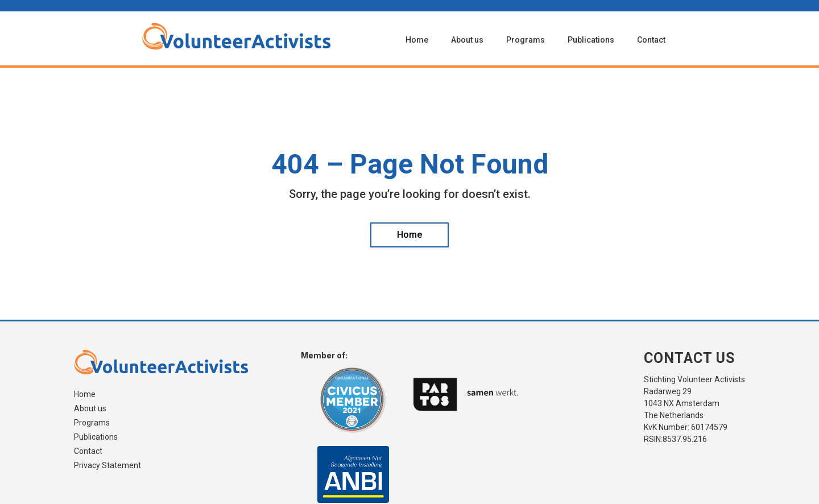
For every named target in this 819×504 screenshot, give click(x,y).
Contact (651, 40)
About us (467, 40)
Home (417, 40)
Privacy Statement (107, 466)
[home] (257, 36)
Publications (591, 40)
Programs (526, 40)
